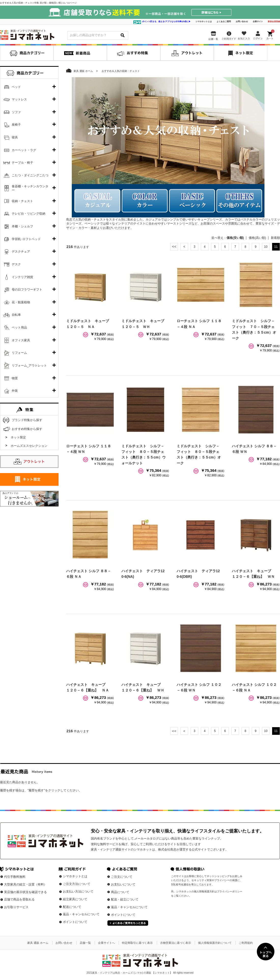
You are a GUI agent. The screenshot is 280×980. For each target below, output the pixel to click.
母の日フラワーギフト (27, 290)
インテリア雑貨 (22, 277)
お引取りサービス (16, 907)
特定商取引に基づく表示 (137, 943)
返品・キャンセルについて (81, 914)
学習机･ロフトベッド (26, 239)
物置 (15, 378)
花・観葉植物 (21, 302)
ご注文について (122, 877)
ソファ (16, 112)
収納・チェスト (22, 201)
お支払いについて (123, 884)
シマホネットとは (204, 22)
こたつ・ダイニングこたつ (30, 175)
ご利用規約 (246, 943)
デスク (16, 264)
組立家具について (75, 899)
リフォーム (19, 353)
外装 (15, 391)
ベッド (16, 87)
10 (266, 247)
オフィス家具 (21, 340)
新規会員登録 (274, 22)
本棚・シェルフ (22, 226)
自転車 (16, 315)
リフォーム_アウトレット (29, 365)
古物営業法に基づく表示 (176, 943)
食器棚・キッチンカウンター (30, 188)
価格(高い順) (257, 238)
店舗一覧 (85, 943)
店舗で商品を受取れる (19, 899)
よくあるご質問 (224, 22)
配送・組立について (125, 899)
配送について (72, 907)
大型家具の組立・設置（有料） (25, 884)
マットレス (19, 99)
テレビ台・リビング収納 (29, 214)
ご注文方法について (77, 884)
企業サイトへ (106, 943)
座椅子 (16, 125)
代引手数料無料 (15, 877)
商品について (120, 892)
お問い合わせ (242, 22)
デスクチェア (21, 252)
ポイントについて (75, 922)
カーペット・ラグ (24, 150)
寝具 (15, 137)
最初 (174, 247)
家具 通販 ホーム (38, 943)
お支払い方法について (78, 892)
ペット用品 (19, 328)
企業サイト (258, 22)
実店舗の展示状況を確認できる (25, 892)
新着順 (275, 238)
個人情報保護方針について (215, 943)
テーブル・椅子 (22, 163)
